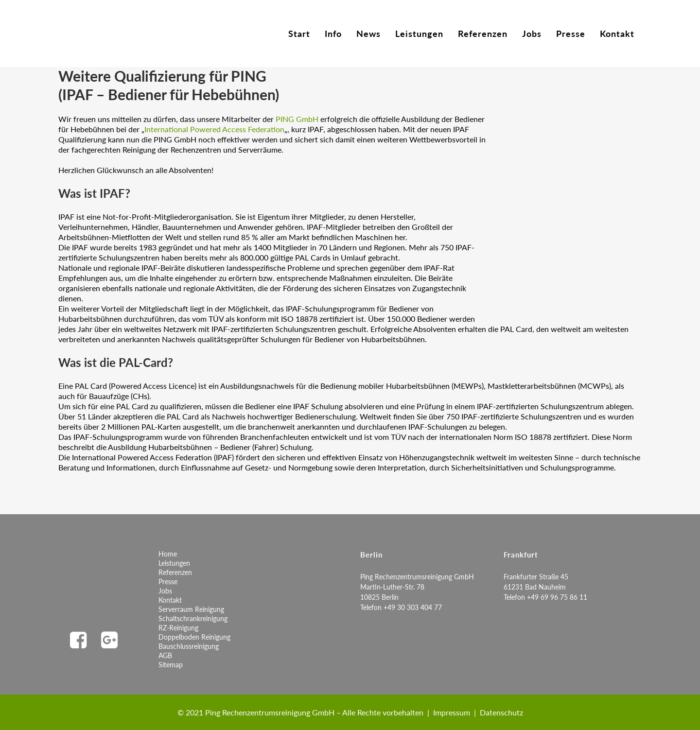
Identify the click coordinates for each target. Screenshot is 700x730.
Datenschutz (501, 712)
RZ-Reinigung (178, 628)
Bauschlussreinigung (189, 646)
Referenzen (175, 572)
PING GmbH (297, 119)
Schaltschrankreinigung (193, 618)
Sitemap (171, 665)
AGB (165, 655)
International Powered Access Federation (214, 129)
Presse (168, 582)
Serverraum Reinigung (191, 609)
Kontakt (170, 600)
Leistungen (174, 563)
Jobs (165, 591)
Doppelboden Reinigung (194, 637)
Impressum (452, 712)
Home (168, 554)
